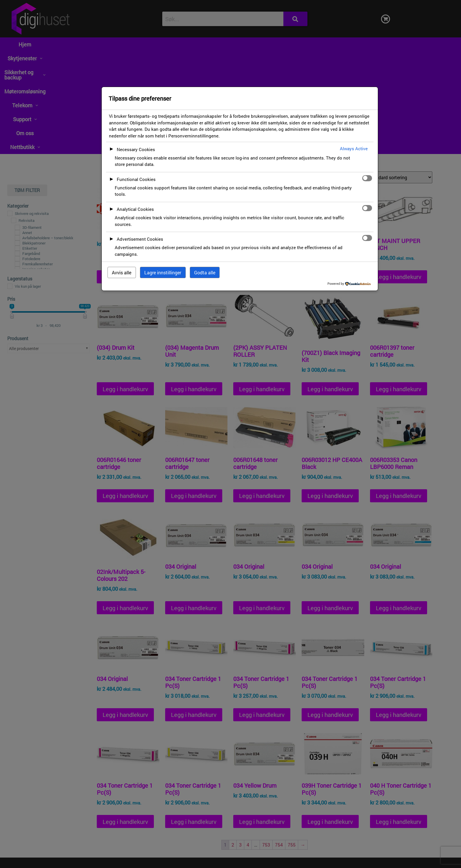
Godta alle (205, 272)
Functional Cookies (136, 179)
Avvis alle (122, 272)
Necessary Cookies (136, 149)
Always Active (354, 148)
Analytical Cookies (135, 209)
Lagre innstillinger (163, 272)
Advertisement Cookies (140, 239)
